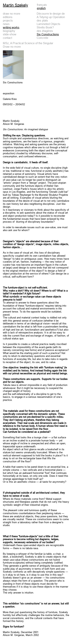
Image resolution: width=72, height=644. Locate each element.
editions (8, 17)
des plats (42, 20)
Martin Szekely (15, 5)
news (6, 24)
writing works (11, 27)
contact (7, 38)
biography (9, 31)
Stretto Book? (45, 27)
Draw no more (12, 47)
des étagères (45, 31)
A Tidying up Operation (51, 17)
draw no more (12, 14)
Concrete (42, 38)
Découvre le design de (51, 14)
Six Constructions (48, 34)
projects (8, 20)
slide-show (10, 34)
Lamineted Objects (48, 24)
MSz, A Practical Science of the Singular (28, 43)
